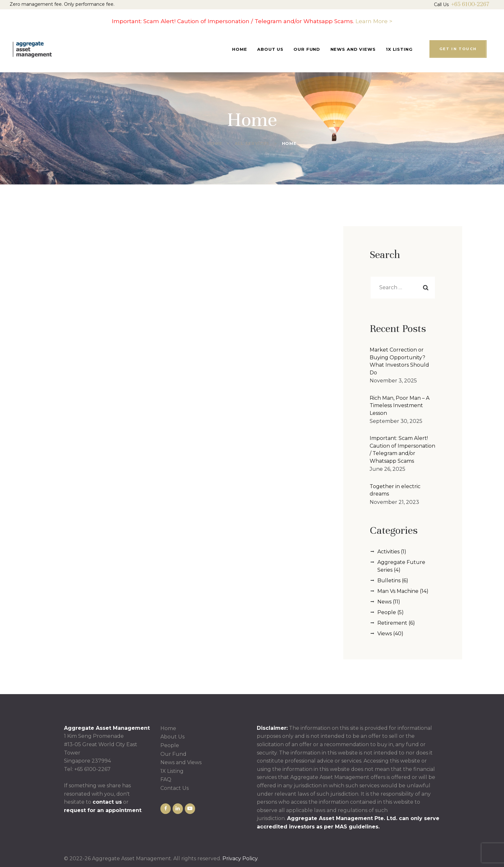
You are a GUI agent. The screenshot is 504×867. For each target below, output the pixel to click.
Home (215, 143)
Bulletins (389, 581)
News (384, 602)
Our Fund (173, 754)
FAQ (166, 779)
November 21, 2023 (394, 502)
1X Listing (172, 771)
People (387, 612)
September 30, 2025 (396, 421)
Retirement (392, 623)
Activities (388, 552)
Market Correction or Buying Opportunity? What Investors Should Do (399, 361)
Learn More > (374, 21)
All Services (252, 143)
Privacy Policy (240, 858)
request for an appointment (103, 810)
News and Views (181, 762)
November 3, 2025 (393, 381)
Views (385, 634)
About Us (172, 737)
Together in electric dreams (395, 490)
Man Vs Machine (398, 591)
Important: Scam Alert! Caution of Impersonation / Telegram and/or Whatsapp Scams (402, 450)
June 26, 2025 (387, 469)
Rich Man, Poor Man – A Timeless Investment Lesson (400, 406)
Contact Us (175, 788)
